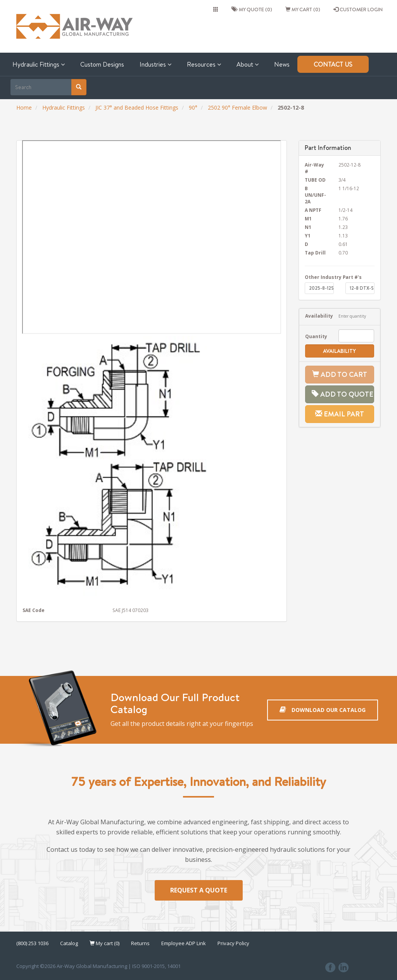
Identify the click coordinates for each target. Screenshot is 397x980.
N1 (308, 227)
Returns (140, 943)
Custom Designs (102, 64)
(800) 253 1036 (32, 943)
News (282, 64)
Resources (204, 64)
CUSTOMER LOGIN (358, 9)
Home (24, 107)
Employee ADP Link (184, 943)
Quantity (316, 336)
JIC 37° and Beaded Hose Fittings (137, 107)
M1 (308, 218)
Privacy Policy (233, 943)
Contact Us (333, 64)
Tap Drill (315, 253)
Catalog (69, 943)
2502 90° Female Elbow (237, 107)
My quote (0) (252, 9)
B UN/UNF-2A (315, 195)
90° (193, 107)
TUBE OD (315, 180)
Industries (155, 64)
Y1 (308, 236)
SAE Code (34, 610)
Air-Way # (314, 168)
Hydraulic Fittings (39, 64)
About (248, 64)
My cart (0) (303, 9)
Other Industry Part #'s (333, 277)
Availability (316, 316)
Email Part (340, 414)
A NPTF (313, 210)
